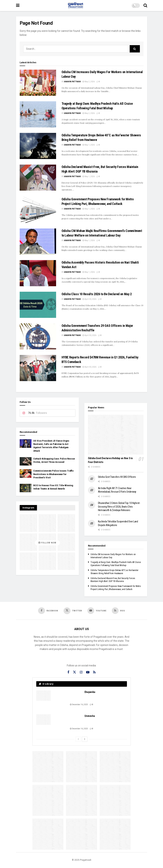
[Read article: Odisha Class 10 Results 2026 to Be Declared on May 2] (38, 305)
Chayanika (90, 692)
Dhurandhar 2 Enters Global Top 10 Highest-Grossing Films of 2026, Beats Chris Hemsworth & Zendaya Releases (119, 507)
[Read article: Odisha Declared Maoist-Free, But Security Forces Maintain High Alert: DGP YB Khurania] (38, 178)
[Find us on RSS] (118, 611)
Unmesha (90, 716)
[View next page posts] (85, 739)
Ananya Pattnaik (72, 82)
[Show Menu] (18, 5)
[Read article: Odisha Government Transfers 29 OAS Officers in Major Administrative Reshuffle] (38, 336)
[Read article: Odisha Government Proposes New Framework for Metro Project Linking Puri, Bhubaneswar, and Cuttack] (38, 210)
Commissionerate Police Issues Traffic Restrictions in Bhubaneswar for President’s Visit (54, 474)
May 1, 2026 (89, 145)
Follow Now (47, 543)
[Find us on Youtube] (97, 611)
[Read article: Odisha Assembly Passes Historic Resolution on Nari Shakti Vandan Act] (38, 273)
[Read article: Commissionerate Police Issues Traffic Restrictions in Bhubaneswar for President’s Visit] (26, 473)
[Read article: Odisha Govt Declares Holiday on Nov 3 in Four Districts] (116, 435)
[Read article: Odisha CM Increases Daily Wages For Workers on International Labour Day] (38, 83)
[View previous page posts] (78, 739)
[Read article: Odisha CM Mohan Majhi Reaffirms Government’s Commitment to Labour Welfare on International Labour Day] (38, 242)
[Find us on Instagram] (81, 673)
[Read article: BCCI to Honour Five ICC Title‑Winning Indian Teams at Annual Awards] (26, 488)
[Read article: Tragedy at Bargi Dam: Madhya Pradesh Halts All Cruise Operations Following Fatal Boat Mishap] (38, 114)
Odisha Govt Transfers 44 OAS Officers (117, 477)
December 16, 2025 (79, 705)
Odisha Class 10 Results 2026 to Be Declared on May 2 (97, 294)
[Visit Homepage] (76, 5)
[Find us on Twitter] (73, 611)
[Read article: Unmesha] (44, 720)
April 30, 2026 (89, 299)
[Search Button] (145, 5)
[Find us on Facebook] (48, 611)
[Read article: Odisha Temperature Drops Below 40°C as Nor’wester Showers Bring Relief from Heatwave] (38, 146)
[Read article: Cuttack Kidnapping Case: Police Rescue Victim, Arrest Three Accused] (26, 461)
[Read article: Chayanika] (44, 696)
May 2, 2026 (89, 82)
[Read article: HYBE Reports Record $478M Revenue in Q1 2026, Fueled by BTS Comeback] (38, 368)
